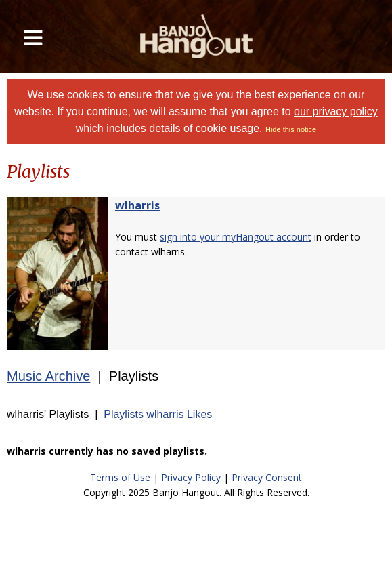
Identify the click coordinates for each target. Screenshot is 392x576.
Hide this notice (291, 129)
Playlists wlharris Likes (158, 414)
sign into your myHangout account (236, 237)
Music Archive (48, 376)
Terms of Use (120, 477)
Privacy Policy (191, 477)
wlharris (137, 205)
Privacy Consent (267, 477)
